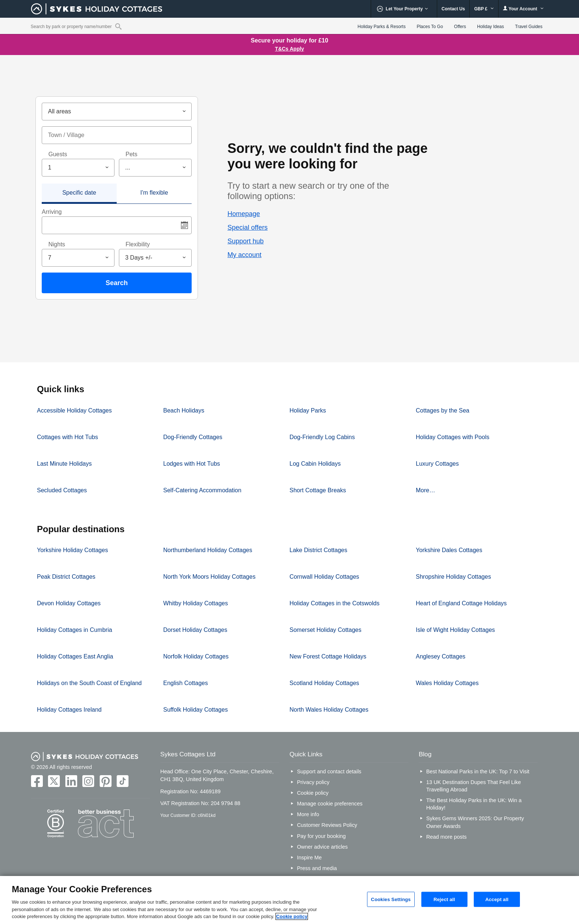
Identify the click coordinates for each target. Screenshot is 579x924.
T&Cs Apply (290, 49)
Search (117, 283)
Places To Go (430, 27)
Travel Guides (529, 27)
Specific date (79, 193)
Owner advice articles (322, 847)
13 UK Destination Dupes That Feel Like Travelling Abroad (474, 786)
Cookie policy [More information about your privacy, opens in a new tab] (292, 916)
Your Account (523, 9)
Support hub (246, 241)
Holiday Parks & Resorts (381, 27)
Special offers (248, 227)
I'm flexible (154, 193)
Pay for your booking (321, 836)
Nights (57, 244)
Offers (460, 27)
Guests (58, 154)
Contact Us (453, 9)
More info (308, 814)
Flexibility (138, 244)
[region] (289, 900)
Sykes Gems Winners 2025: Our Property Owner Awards (475, 822)
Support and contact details (329, 771)
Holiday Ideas (491, 27)
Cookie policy (313, 793)
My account (244, 255)
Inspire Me (309, 858)
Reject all (444, 899)
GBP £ (484, 9)
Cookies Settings (391, 899)
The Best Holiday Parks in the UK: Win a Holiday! (474, 804)
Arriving (52, 212)
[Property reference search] (118, 26)
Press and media (317, 868)
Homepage (244, 214)
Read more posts (446, 837)
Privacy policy (313, 782)
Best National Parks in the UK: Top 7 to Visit (478, 771)
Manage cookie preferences (330, 804)
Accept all (497, 899)
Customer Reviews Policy (327, 825)
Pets (131, 154)
